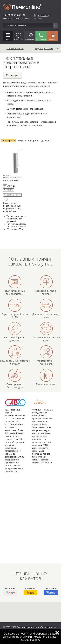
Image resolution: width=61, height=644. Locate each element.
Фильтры (13, 75)
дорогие (46, 141)
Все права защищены (28, 627)
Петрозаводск (42, 15)
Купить (10, 190)
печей (14, 291)
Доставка (37, 314)
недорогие (34, 141)
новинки (22, 141)
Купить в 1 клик (13, 195)
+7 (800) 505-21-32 (14, 15)
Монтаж (41, 361)
